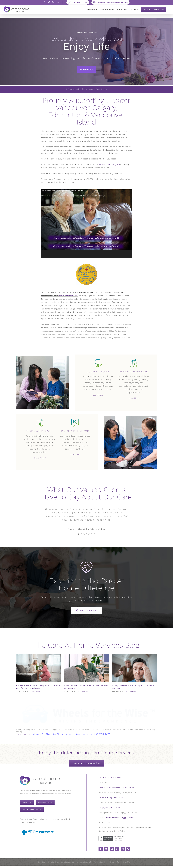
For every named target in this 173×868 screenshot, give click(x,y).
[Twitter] (106, 849)
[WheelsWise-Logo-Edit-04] (86, 701)
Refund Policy (127, 862)
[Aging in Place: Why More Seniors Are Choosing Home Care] (86, 668)
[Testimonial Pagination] (79, 534)
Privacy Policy (115, 862)
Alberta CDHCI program (109, 164)
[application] (86, 224)
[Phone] (128, 849)
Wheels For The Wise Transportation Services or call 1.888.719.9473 (71, 734)
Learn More (86, 69)
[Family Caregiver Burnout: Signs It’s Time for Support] (135, 668)
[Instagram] (112, 849)
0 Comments (35, 691)
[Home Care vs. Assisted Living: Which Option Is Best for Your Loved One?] (38, 668)
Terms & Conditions (100, 862)
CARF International (68, 296)
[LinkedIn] (117, 849)
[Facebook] (101, 849)
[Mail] (123, 849)
